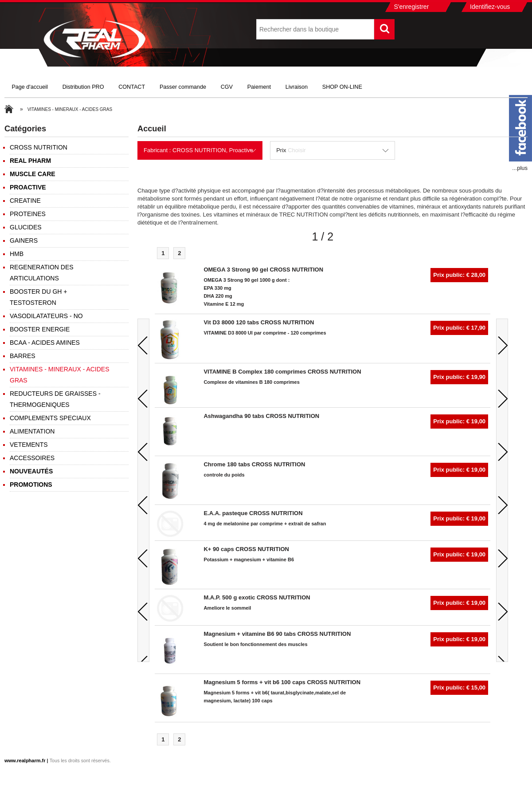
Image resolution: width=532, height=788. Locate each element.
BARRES (23, 356)
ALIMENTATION (32, 431)
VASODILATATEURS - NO (46, 316)
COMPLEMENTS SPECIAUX (50, 418)
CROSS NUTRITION (39, 147)
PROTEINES (28, 214)
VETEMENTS (29, 445)
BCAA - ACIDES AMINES (45, 343)
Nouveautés (31, 471)
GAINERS (24, 240)
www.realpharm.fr (25, 760)
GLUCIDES (26, 227)
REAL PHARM (30, 161)
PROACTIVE (28, 187)
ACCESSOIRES (32, 458)
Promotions (31, 485)
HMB (17, 254)
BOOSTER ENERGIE (40, 329)
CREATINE (25, 201)
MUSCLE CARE (33, 174)
